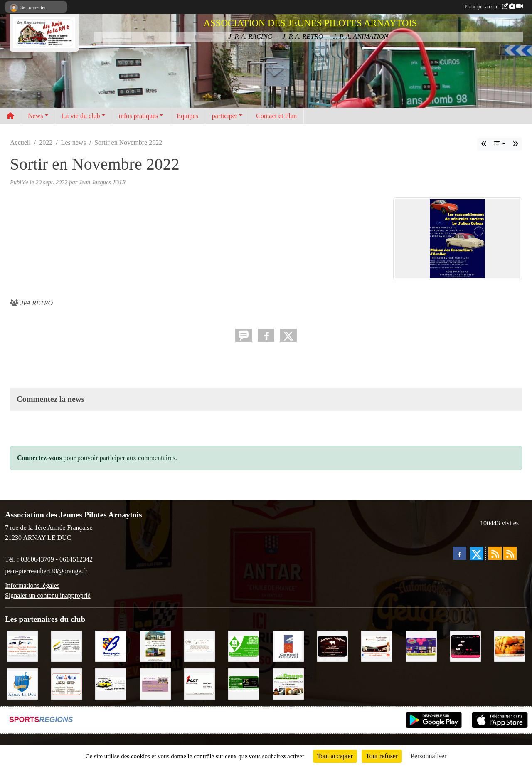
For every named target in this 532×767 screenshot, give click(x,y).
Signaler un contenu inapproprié (48, 595)
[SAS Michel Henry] (244, 683)
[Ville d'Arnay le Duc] (22, 683)
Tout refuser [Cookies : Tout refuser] (382, 756)
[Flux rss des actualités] (495, 553)
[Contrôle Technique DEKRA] (244, 645)
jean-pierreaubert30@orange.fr (46, 571)
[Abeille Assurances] (67, 645)
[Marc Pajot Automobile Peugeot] (155, 645)
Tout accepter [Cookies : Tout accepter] (335, 756)
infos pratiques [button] (139, 116)
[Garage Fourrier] (111, 683)
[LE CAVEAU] (155, 683)
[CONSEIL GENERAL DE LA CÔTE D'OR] (288, 645)
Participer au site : (494, 7)
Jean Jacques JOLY (102, 182)
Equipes (187, 116)
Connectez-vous (39, 458)
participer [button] (225, 116)
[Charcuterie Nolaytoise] (333, 645)
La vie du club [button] (81, 116)
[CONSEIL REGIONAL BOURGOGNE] (111, 645)
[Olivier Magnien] (510, 645)
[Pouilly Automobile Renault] (377, 645)
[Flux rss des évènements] (510, 553)
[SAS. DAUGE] (288, 683)
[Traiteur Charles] (466, 645)
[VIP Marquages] (421, 645)
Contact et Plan (276, 116)
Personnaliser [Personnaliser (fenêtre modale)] (429, 756)
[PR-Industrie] (22, 645)
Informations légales (32, 585)
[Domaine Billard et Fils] (200, 645)
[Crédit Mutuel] (67, 683)
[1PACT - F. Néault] (200, 683)
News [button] (35, 116)
